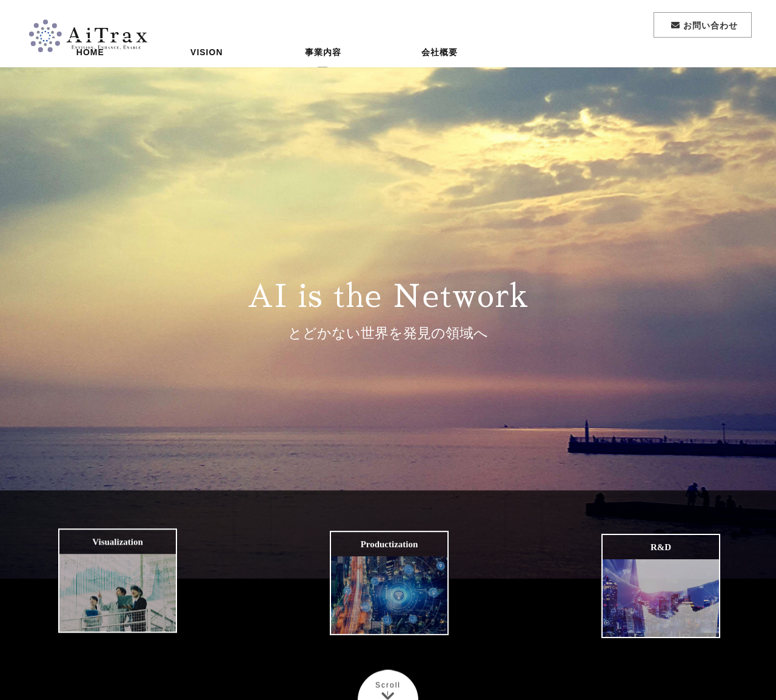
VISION (206, 70)
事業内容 (323, 70)
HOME (90, 70)
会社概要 (440, 70)
